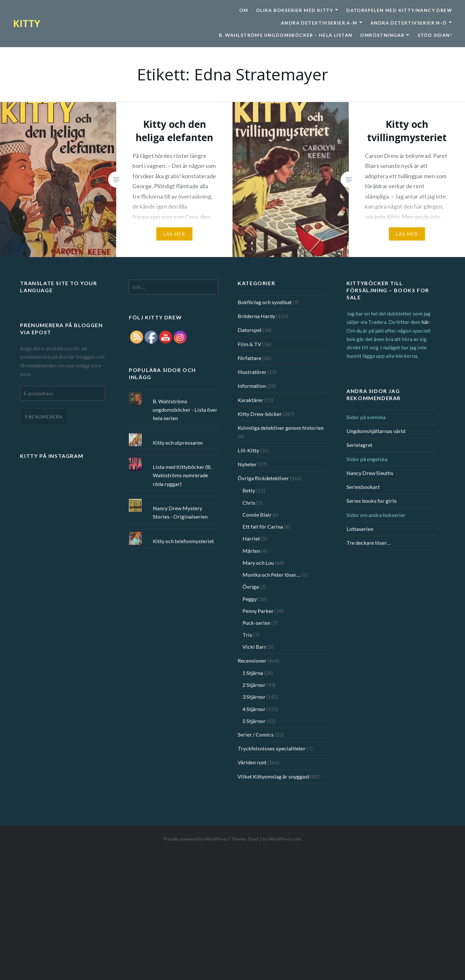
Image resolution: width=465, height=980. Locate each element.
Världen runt (252, 762)
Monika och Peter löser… (271, 575)
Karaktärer (250, 400)
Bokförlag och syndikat (265, 302)
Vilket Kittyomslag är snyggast (274, 776)
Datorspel (250, 330)
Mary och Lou (258, 563)
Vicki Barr (254, 647)
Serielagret (359, 445)
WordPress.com (285, 839)
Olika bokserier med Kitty (295, 10)
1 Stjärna (253, 673)
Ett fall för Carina (263, 526)
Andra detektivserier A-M (319, 23)
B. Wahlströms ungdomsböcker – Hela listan (286, 35)
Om (244, 10)
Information (252, 386)
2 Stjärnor (254, 685)
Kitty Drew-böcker (260, 414)
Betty (249, 490)
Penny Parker (258, 611)
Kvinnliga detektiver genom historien (281, 428)
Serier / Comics (256, 734)
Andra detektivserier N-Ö (409, 23)
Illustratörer (252, 372)
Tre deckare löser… (369, 543)
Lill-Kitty (248, 450)
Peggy (250, 599)
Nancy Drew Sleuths (370, 473)
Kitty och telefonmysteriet (183, 541)
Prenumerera (44, 417)
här (425, 322)
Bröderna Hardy (256, 316)
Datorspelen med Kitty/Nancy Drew (399, 10)
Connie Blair (257, 515)
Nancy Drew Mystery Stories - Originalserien (180, 512)
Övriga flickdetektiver (263, 478)
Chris (249, 503)
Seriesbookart (363, 487)
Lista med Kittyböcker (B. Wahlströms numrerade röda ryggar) (182, 475)
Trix (247, 635)
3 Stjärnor (254, 697)
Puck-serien (256, 623)
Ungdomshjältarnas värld (376, 431)
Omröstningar (382, 35)
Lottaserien (360, 529)
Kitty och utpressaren (178, 443)
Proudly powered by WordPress (196, 839)
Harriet (251, 538)
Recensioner (252, 660)
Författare (249, 358)
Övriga (251, 587)
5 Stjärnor (254, 721)
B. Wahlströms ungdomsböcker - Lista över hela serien (185, 410)
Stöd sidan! (435, 35)
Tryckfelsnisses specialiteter (272, 748)
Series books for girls (372, 501)
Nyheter (247, 464)
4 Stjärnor (254, 709)
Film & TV (249, 344)
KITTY (27, 23)
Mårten (251, 551)
